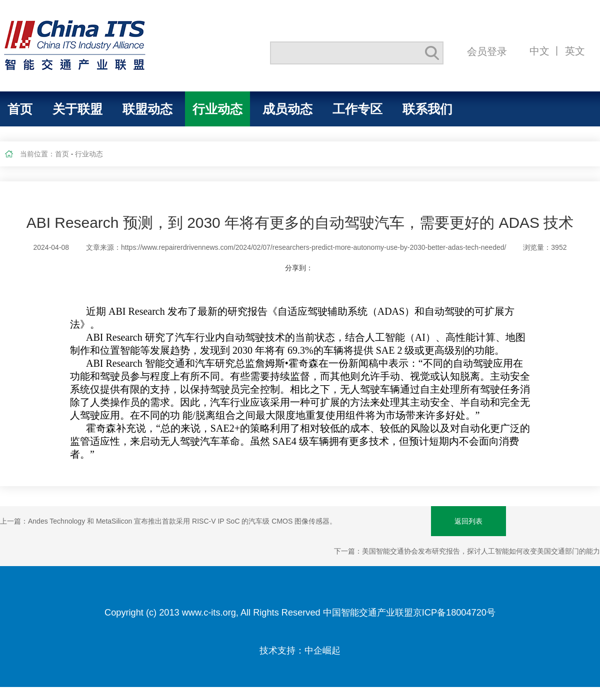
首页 (20, 109)
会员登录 (487, 51)
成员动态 (287, 109)
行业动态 (217, 109)
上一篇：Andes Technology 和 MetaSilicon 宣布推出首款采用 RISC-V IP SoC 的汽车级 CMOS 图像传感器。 (168, 521)
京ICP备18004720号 (454, 613)
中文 (539, 51)
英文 (575, 51)
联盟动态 (147, 109)
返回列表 (468, 521)
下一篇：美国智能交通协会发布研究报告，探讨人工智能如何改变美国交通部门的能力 (467, 551)
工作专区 (357, 109)
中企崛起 (322, 651)
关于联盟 (77, 109)
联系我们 (427, 109)
